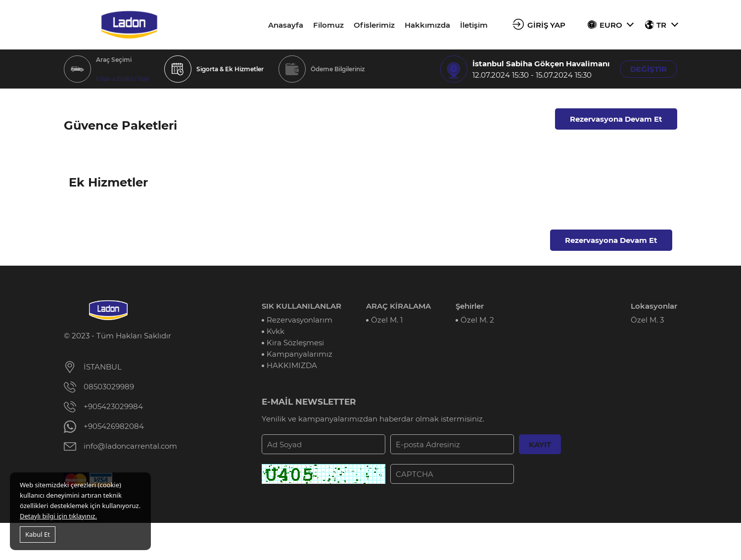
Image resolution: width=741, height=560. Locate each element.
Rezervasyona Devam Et (616, 119)
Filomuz (328, 25)
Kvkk (276, 331)
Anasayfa (286, 25)
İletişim (474, 25)
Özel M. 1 (387, 320)
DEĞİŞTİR (648, 69)
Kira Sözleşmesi (295, 343)
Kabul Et (38, 534)
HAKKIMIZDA (292, 365)
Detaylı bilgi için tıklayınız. (58, 516)
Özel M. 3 (647, 320)
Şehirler (470, 306)
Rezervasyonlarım (300, 320)
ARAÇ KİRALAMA (398, 306)
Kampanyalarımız (300, 354)
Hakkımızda (427, 25)
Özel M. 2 (477, 320)
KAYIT (540, 444)
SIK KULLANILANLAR (301, 306)
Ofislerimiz (374, 25)
